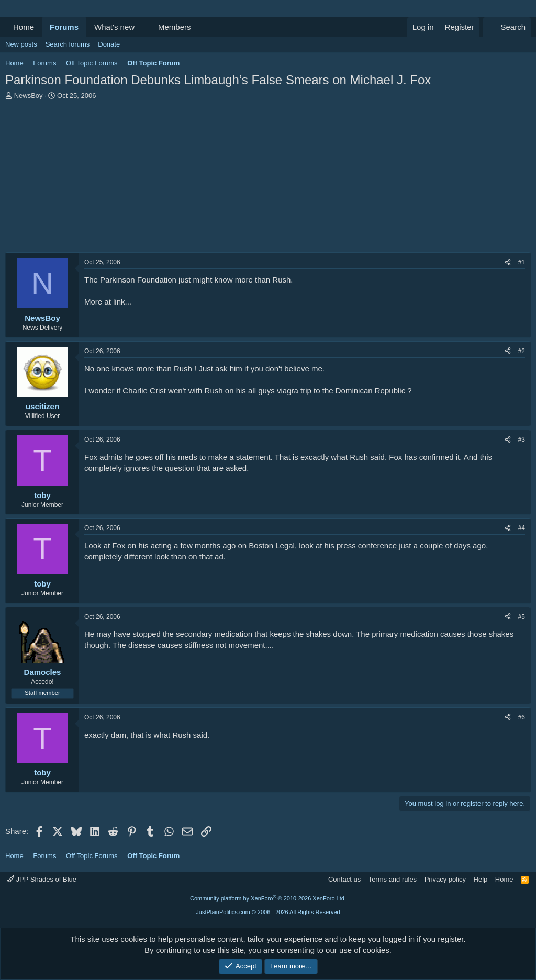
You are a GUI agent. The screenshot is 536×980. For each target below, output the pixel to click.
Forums (64, 27)
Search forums (68, 44)
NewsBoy (29, 95)
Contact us (344, 879)
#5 (522, 617)
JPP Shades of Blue (42, 879)
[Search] (507, 27)
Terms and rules (393, 879)
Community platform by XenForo (268, 898)
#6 (522, 717)
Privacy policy (445, 879)
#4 (522, 528)
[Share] (508, 262)
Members (175, 27)
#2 (522, 351)
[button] (143, 27)
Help (481, 879)
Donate (109, 44)
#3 (522, 440)
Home (24, 27)
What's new (114, 27)
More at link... (108, 302)
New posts (21, 44)
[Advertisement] (268, 179)
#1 (522, 262)
